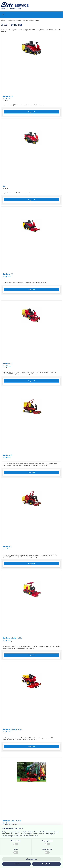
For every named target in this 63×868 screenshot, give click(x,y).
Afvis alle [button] (17, 864)
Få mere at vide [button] (31, 859)
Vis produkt (32, 112)
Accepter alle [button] (46, 864)
